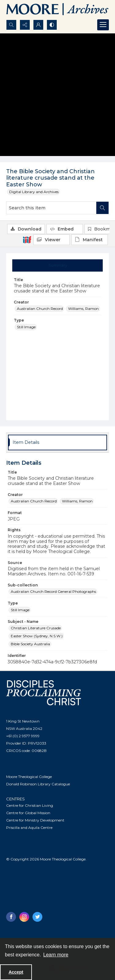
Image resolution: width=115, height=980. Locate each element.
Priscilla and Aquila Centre (29, 827)
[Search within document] (102, 208)
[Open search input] (11, 25)
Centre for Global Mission (28, 813)
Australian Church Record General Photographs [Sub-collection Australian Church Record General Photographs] (53, 591)
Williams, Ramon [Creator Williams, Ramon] (83, 309)
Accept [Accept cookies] (16, 972)
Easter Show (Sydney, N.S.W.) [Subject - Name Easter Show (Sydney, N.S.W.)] (37, 636)
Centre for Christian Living (30, 805)
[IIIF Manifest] (90, 240)
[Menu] (103, 25)
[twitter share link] (37, 917)
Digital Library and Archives (34, 192)
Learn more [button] (56, 955)
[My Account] (38, 25)
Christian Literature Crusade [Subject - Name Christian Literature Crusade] (36, 628)
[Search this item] (51, 208)
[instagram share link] (24, 917)
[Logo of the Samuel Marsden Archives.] (57, 10)
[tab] (58, 265)
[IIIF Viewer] (52, 240)
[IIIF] (27, 239)
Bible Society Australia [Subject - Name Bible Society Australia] (30, 644)
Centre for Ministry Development (35, 820)
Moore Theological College (29, 777)
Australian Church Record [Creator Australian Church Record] (40, 309)
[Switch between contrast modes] (52, 25)
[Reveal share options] (25, 25)
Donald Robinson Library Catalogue (38, 784)
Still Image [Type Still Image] (26, 327)
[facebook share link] (11, 917)
